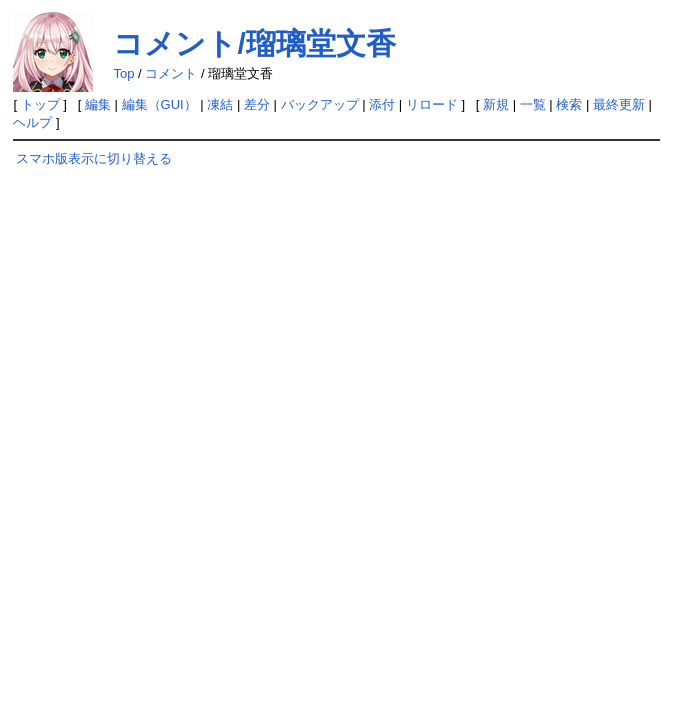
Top (123, 73)
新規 (496, 104)
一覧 (533, 104)
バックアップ (320, 104)
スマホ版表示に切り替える (94, 158)
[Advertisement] (141, 338)
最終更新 (619, 104)
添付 (382, 104)
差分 (257, 104)
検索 (569, 104)
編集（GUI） (159, 104)
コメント (171, 73)
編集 (98, 104)
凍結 (220, 104)
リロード (432, 104)
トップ (40, 104)
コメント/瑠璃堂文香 (254, 43)
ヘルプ (32, 122)
